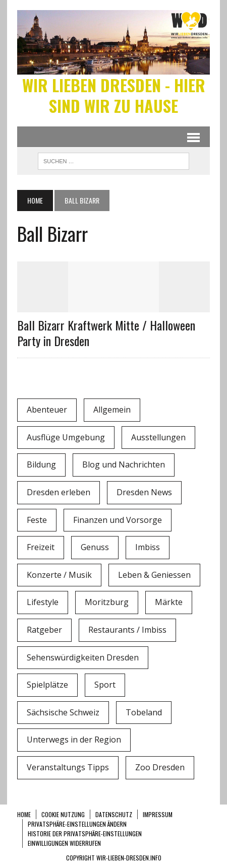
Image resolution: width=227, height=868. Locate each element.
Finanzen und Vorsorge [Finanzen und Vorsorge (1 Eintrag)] (118, 520)
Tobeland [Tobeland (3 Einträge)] (144, 712)
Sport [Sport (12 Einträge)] (105, 685)
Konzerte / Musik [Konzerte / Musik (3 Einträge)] (59, 575)
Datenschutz (114, 814)
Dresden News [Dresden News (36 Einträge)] (144, 492)
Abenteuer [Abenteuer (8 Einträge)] (47, 410)
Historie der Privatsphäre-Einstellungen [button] (85, 833)
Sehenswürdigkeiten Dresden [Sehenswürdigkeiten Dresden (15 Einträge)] (83, 657)
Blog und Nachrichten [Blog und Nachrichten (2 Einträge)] (124, 464)
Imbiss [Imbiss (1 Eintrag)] (148, 547)
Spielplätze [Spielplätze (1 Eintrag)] (47, 685)
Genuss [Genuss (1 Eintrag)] (95, 547)
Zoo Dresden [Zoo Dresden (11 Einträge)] (160, 767)
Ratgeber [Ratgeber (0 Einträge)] (44, 630)
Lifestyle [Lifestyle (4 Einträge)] (43, 602)
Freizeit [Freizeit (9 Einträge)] (41, 547)
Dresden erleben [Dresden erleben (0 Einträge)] (59, 492)
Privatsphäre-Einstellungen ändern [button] (77, 824)
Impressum (158, 814)
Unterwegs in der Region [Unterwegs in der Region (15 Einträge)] (74, 740)
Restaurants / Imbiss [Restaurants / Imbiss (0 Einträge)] (127, 630)
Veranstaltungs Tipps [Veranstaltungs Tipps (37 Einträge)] (68, 767)
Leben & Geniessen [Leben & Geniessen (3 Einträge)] (154, 575)
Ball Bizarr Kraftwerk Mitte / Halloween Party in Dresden (106, 333)
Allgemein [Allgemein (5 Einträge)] (112, 410)
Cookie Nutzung (63, 814)
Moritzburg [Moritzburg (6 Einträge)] (107, 602)
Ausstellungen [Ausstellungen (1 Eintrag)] (158, 437)
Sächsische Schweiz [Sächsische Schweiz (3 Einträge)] (63, 712)
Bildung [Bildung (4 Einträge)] (41, 464)
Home (24, 814)
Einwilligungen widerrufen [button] (64, 843)
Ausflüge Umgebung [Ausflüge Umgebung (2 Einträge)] (66, 437)
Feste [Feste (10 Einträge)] (37, 520)
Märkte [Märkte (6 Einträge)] (169, 602)
